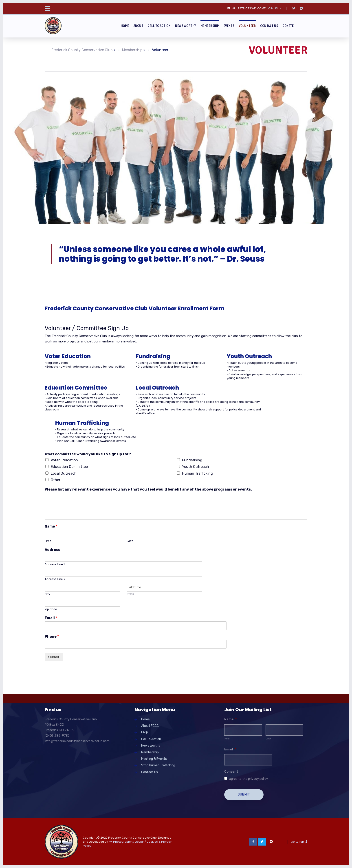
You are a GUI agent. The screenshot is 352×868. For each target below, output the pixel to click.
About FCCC (150, 726)
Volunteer (247, 26)
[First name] (243, 730)
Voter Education (64, 460)
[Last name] (285, 730)
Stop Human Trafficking (158, 765)
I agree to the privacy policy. (248, 779)
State (130, 594)
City (47, 594)
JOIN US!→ (274, 9)
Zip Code (51, 609)
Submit (54, 657)
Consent (231, 772)
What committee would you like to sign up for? (88, 454)
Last (130, 541)
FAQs (145, 732)
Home (125, 26)
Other (56, 480)
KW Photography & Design (127, 841)
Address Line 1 (55, 564)
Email (51, 618)
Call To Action (159, 26)
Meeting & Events (154, 759)
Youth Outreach (196, 467)
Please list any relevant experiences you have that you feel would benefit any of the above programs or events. (148, 489)
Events (229, 26)
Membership (210, 26)
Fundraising (192, 460)
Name (51, 526)
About (139, 26)
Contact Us (269, 26)
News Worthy (186, 26)
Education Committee (69, 467)
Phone (52, 637)
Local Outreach (64, 473)
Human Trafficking (197, 473)
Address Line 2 (55, 579)
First (48, 541)
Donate (288, 26)
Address (52, 550)
